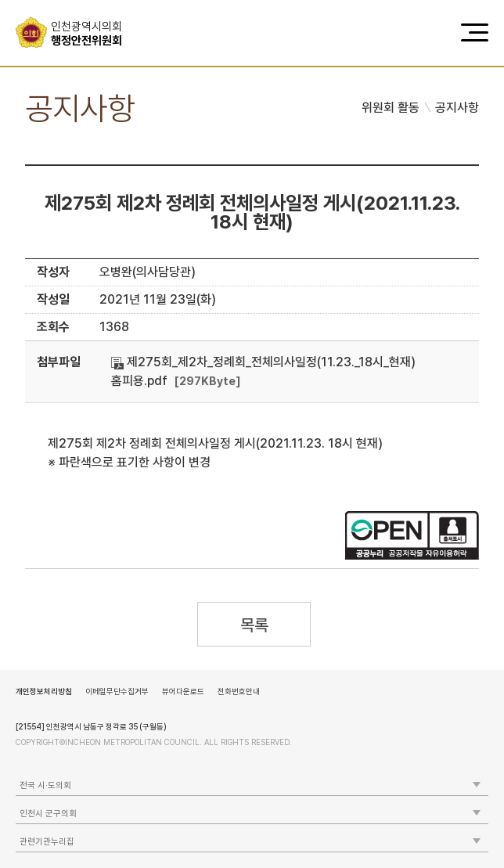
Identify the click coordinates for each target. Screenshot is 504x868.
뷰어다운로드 (183, 691)
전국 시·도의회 (45, 785)
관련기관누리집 (47, 842)
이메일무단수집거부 (117, 691)
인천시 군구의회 (48, 814)
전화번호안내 (239, 691)
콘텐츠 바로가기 (40, 0)
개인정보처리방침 (44, 691)
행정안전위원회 (92, 34)
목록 (254, 625)
